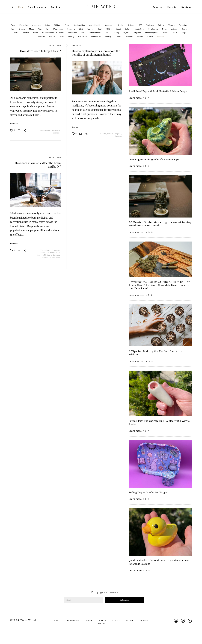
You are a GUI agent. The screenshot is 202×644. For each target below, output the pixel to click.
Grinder (22, 29)
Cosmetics (83, 36)
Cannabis (129, 36)
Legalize (174, 29)
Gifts (62, 36)
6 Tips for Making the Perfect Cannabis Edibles (155, 353)
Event (67, 25)
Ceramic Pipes (95, 33)
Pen (48, 29)
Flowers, (46, 257)
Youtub (172, 25)
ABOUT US (101, 624)
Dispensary (109, 25)
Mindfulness (153, 29)
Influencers (37, 25)
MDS (83, 33)
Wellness (150, 25)
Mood (32, 29)
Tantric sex (72, 33)
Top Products (37, 7)
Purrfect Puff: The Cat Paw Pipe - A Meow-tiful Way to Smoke (159, 423)
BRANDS (130, 621)
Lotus (48, 25)
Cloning (116, 33)
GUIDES (89, 621)
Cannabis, (57, 255)
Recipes (187, 7)
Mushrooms (58, 29)
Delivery (131, 25)
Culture (161, 25)
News (165, 29)
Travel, (49, 250)
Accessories (96, 36)
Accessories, (45, 252)
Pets (13, 29)
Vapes (165, 33)
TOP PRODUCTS (72, 621)
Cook (100, 29)
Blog (21, 7)
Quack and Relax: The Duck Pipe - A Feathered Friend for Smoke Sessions (159, 562)
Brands (172, 7)
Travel (118, 36)
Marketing (24, 25)
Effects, (111, 134)
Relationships (79, 25)
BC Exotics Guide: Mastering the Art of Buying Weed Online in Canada (160, 224)
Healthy (42, 36)
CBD (141, 25)
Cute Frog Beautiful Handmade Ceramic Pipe (154, 159)
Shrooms (71, 29)
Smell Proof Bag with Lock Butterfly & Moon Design (158, 91)
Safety (128, 29)
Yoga (184, 33)
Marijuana (137, 33)
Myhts (126, 33)
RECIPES (116, 621)
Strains (121, 25)
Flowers (140, 36)
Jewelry (71, 36)
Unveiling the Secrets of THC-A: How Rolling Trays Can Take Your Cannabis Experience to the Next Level (159, 285)
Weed (119, 29)
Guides (56, 7)
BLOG (56, 621)
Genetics (26, 33)
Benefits (161, 36)
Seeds (15, 33)
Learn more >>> (139, 98)
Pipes (13, 25)
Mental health (95, 25)
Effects (150, 36)
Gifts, (58, 252)
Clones (184, 29)
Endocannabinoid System (53, 33)
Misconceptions (152, 33)
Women (158, 7)
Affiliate (57, 25)
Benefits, (49, 130)
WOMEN (102, 621)
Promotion (183, 25)
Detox (36, 33)
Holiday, (53, 252)
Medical (52, 36)
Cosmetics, (56, 250)
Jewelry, (41, 255)
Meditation (139, 29)
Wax (40, 29)
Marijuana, (56, 130)
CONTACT (144, 621)
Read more (14, 124)
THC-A (109, 29)
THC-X (175, 33)
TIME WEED (101, 7)
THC (107, 33)
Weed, (43, 130)
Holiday (108, 36)
